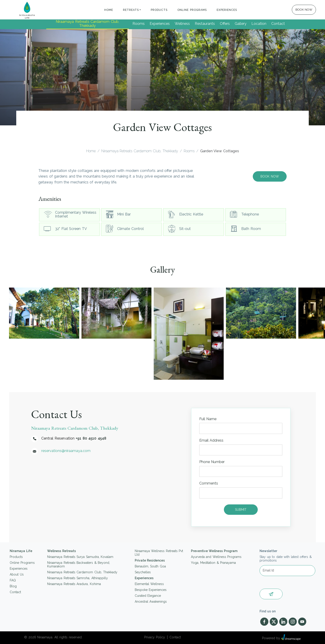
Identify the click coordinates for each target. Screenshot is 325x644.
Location (259, 24)
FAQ (13, 580)
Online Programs (192, 10)
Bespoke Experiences (151, 590)
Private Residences (150, 560)
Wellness (182, 24)
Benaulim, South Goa (150, 566)
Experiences (227, 10)
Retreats (131, 10)
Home (109, 10)
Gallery (241, 24)
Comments (209, 483)
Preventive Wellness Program (214, 551)
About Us (17, 574)
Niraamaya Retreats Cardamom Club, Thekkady (88, 24)
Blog (13, 586)
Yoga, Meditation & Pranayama (214, 563)
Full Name (208, 419)
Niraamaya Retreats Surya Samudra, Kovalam (80, 557)
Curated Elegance (148, 596)
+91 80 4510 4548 (91, 438)
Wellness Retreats (62, 551)
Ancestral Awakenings (151, 602)
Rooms (139, 24)
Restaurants (205, 24)
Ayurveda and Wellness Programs (216, 557)
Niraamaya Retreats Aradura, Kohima (74, 584)
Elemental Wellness (149, 584)
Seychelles (143, 572)
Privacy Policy (155, 637)
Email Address (211, 440)
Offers (225, 24)
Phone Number (212, 462)
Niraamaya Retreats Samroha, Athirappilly (78, 578)
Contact (278, 24)
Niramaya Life (21, 551)
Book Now (270, 176)
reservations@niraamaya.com (66, 451)
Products (159, 10)
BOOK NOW (304, 10)
